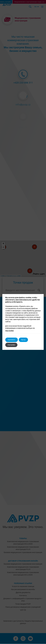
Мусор (23, 340)
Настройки (10, 331)
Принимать (12, 340)
